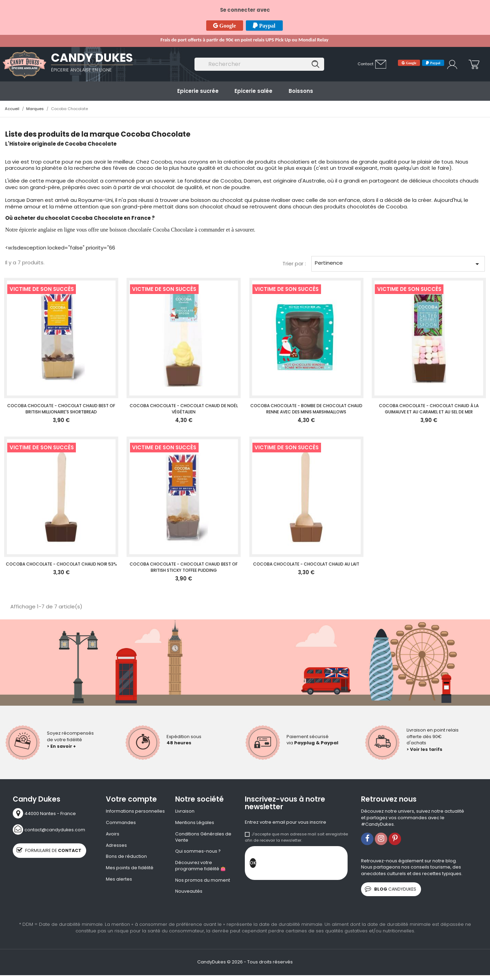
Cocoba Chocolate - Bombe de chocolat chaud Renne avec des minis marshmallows (306, 409)
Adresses (117, 846)
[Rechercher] (259, 64)
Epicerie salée (253, 91)
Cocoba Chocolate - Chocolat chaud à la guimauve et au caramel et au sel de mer (429, 409)
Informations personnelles (135, 811)
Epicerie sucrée (198, 91)
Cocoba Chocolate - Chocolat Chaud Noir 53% (61, 564)
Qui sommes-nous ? (198, 852)
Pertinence (398, 264)
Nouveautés (189, 893)
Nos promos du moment (203, 882)
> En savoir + (62, 746)
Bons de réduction (126, 857)
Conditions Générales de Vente (203, 838)
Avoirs (113, 834)
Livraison (185, 811)
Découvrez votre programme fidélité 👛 (201, 867)
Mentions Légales (195, 823)
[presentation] (309, 865)
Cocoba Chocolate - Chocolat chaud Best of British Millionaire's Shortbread (61, 409)
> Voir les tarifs (425, 749)
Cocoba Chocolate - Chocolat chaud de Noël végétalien (184, 409)
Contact (366, 64)
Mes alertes (119, 881)
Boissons (301, 91)
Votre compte (131, 799)
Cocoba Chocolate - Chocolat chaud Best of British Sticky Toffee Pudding (184, 567)
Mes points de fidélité (130, 869)
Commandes (121, 823)
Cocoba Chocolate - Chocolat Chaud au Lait (306, 564)
